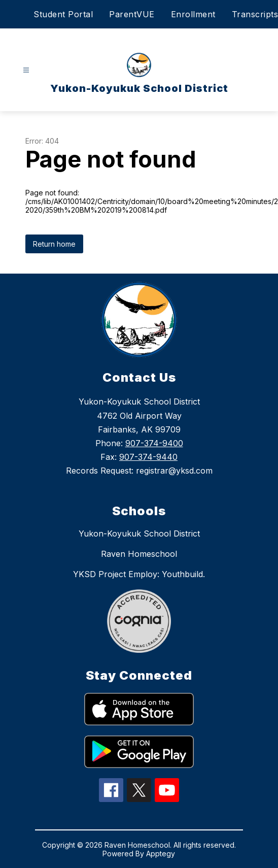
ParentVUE (132, 14)
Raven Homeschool (139, 554)
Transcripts (255, 14)
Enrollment (193, 14)
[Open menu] (26, 70)
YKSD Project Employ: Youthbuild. (139, 574)
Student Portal (63, 14)
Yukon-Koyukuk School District (139, 533)
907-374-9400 (154, 443)
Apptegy (161, 854)
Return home (54, 244)
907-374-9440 (148, 457)
